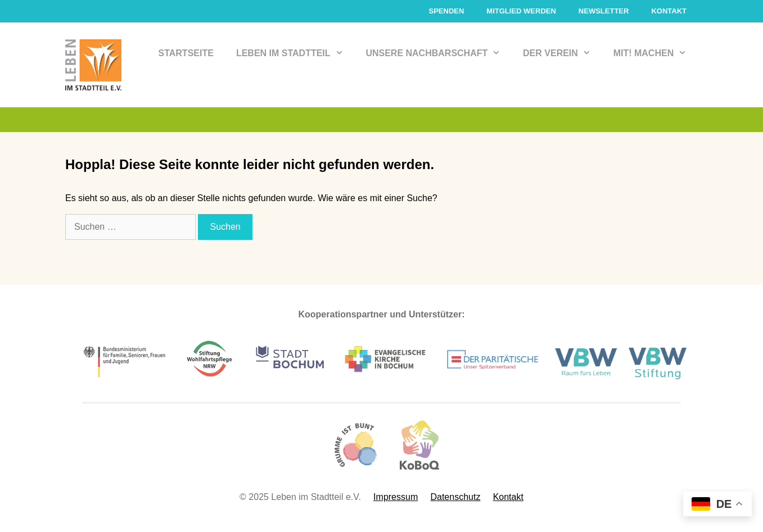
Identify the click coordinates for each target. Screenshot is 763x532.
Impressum (396, 497)
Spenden (446, 11)
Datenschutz (455, 497)
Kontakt (669, 11)
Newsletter (604, 11)
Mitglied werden (521, 11)
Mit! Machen (656, 53)
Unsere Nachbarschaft (439, 53)
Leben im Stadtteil (295, 53)
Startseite (186, 53)
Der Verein (563, 53)
